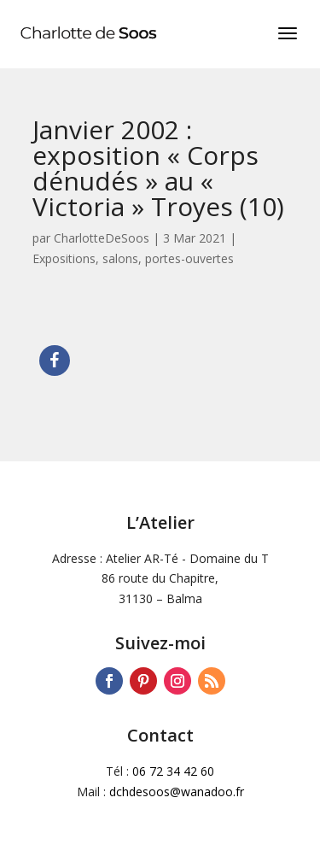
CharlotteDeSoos (102, 238)
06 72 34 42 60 (173, 771)
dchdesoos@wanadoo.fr (177, 792)
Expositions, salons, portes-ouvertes (133, 258)
